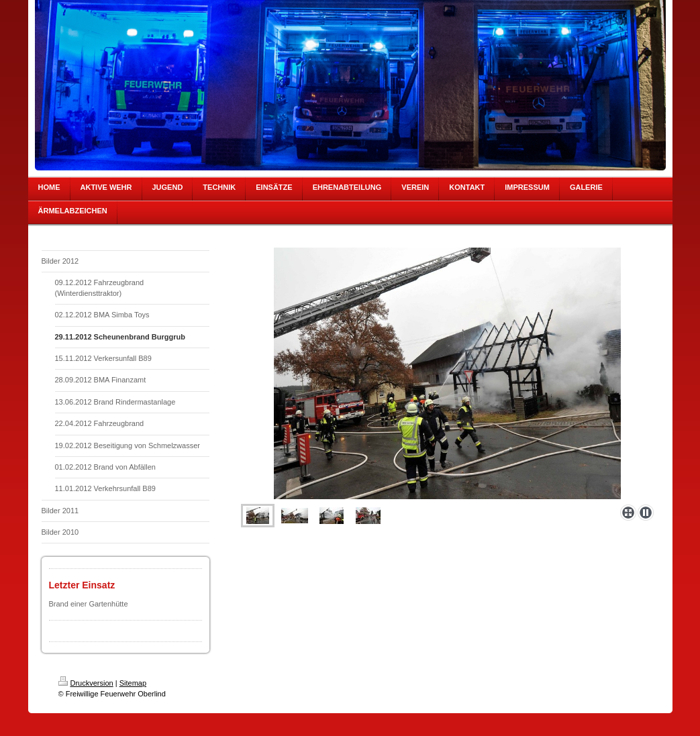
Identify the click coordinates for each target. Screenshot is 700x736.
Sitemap (133, 683)
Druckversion (86, 683)
